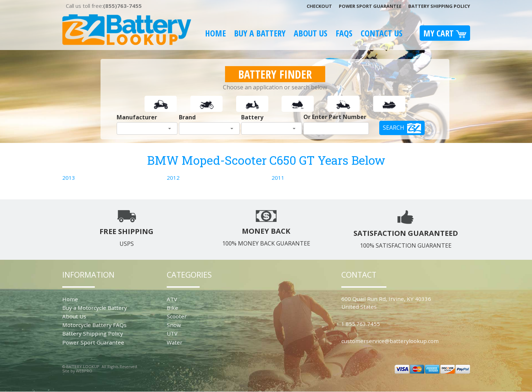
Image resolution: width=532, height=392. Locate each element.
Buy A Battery (260, 33)
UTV (172, 333)
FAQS (344, 33)
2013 (69, 178)
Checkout (319, 6)
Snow (174, 325)
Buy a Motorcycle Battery (95, 308)
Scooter (177, 316)
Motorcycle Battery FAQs (94, 325)
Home (215, 33)
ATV (172, 299)
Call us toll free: (104, 6)
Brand (187, 117)
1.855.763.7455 (361, 324)
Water (175, 342)
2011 (278, 178)
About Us (311, 33)
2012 (173, 178)
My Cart (445, 33)
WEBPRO (84, 371)
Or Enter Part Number (335, 117)
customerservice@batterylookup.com (390, 341)
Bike (172, 308)
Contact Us (382, 33)
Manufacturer (137, 117)
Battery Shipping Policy (439, 6)
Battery (252, 117)
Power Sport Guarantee (370, 6)
